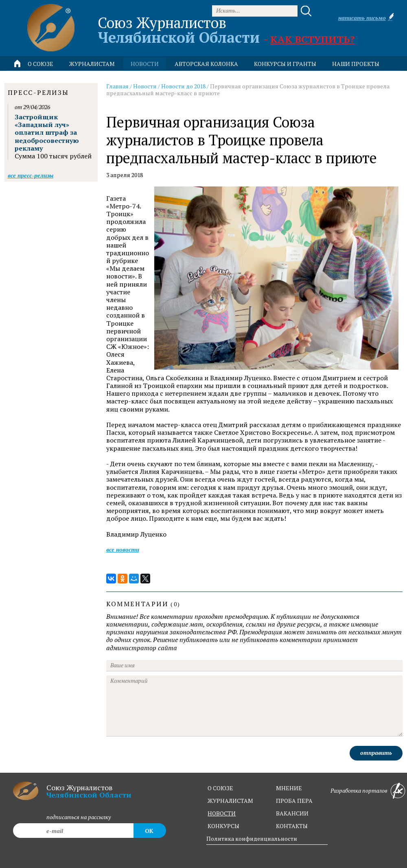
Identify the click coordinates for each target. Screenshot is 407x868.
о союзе (220, 788)
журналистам (230, 801)
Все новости (123, 549)
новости (145, 64)
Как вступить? (312, 39)
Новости (145, 86)
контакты (292, 826)
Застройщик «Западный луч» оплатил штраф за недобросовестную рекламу (47, 133)
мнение (289, 788)
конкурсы (223, 826)
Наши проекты (356, 64)
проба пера (294, 801)
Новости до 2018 (183, 86)
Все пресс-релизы (31, 175)
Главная (117, 86)
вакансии (292, 813)
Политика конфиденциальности (252, 838)
